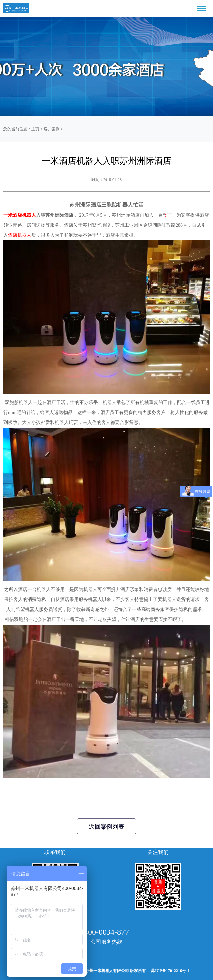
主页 (35, 129)
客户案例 (52, 129)
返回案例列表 (106, 827)
